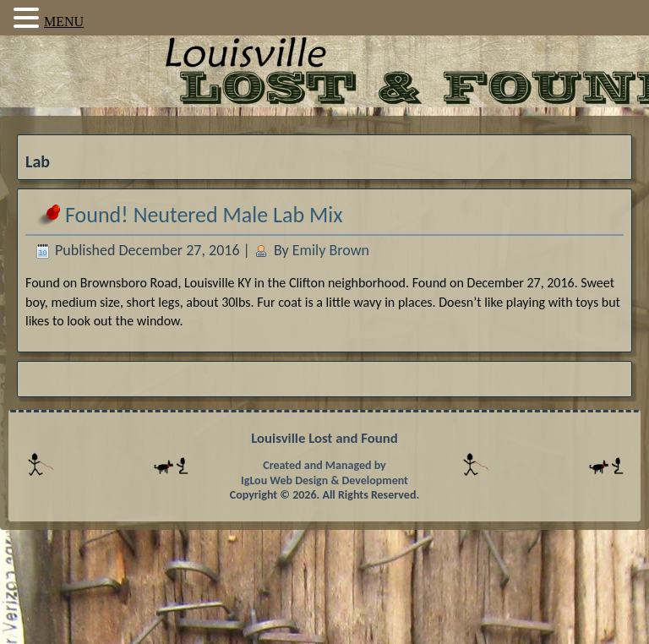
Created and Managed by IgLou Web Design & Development (324, 473)
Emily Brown (331, 250)
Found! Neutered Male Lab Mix (204, 215)
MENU (64, 22)
